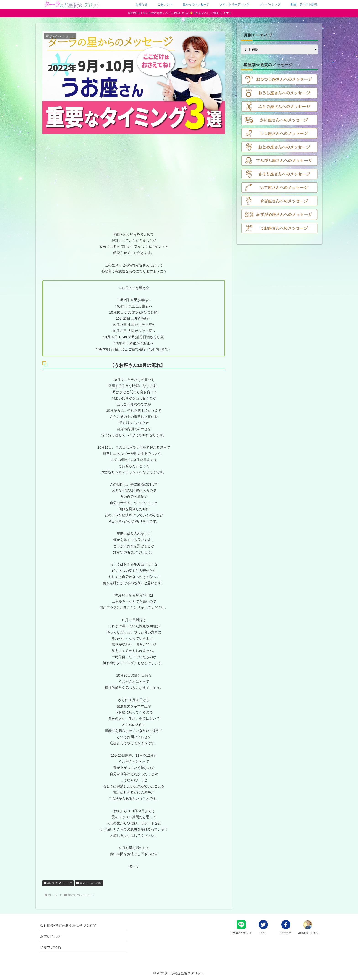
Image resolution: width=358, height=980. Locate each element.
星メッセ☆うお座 (89, 883)
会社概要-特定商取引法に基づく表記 (68, 925)
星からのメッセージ (58, 883)
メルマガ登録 (50, 947)
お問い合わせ (50, 936)
